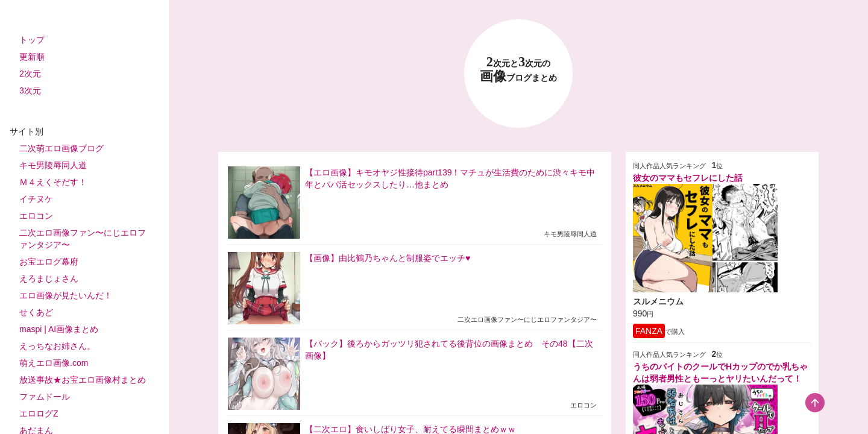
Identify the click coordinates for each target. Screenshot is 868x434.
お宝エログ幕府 (49, 262)
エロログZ (39, 414)
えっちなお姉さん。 (57, 346)
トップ (32, 40)
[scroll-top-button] (815, 403)
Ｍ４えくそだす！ (53, 182)
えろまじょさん (49, 278)
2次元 (30, 74)
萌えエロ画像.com (54, 363)
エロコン (36, 216)
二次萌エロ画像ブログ (61, 148)
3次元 (30, 90)
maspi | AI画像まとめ (59, 329)
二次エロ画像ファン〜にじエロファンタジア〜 (83, 239)
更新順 (32, 57)
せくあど (36, 312)
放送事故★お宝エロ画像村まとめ (83, 380)
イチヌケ (36, 199)
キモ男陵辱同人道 (53, 165)
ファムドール (45, 397)
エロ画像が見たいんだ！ (66, 295)
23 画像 (518, 70)
